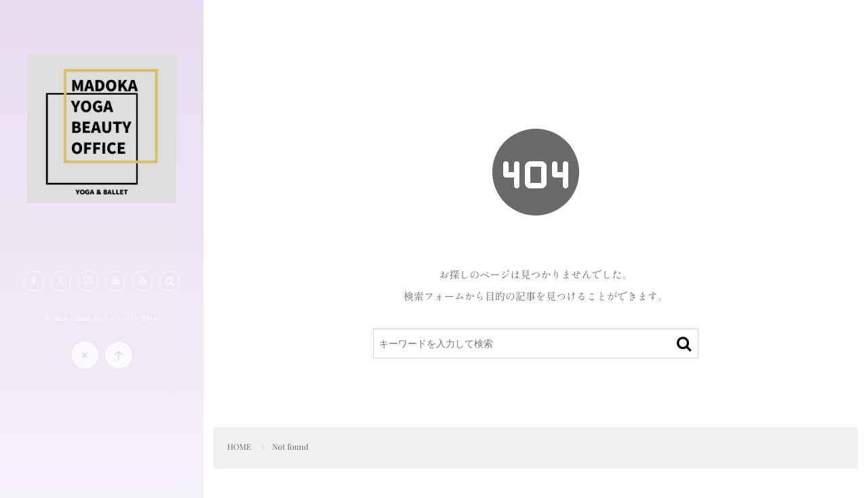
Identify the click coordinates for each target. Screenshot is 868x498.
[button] (170, 281)
